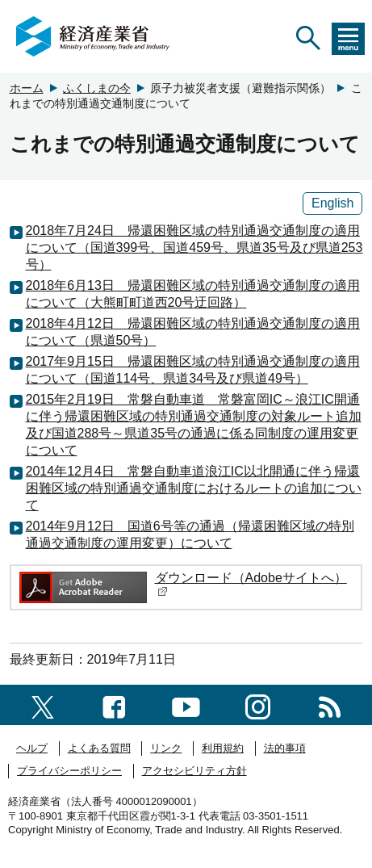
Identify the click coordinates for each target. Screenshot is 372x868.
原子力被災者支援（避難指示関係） (240, 88)
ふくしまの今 (97, 88)
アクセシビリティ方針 (194, 771)
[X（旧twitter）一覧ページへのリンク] (43, 704)
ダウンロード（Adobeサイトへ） (251, 584)
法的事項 (285, 748)
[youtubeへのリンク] (186, 704)
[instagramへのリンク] (258, 704)
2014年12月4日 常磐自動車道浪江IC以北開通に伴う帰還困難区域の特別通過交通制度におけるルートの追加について (194, 488)
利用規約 (223, 748)
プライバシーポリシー (69, 771)
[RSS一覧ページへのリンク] (330, 704)
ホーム (27, 88)
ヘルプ (32, 748)
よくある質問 (99, 748)
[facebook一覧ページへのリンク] (114, 704)
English (332, 203)
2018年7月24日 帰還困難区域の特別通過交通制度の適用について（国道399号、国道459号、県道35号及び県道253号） (194, 247)
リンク (166, 748)
